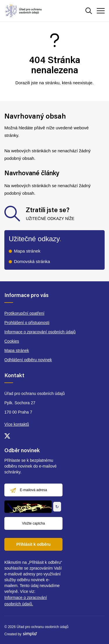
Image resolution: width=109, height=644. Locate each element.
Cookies (12, 341)
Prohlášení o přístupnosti (27, 323)
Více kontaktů (17, 424)
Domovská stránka (32, 261)
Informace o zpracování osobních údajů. (26, 601)
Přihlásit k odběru (33, 544)
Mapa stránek (27, 251)
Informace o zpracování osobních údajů (40, 332)
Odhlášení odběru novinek (28, 360)
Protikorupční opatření (24, 313)
